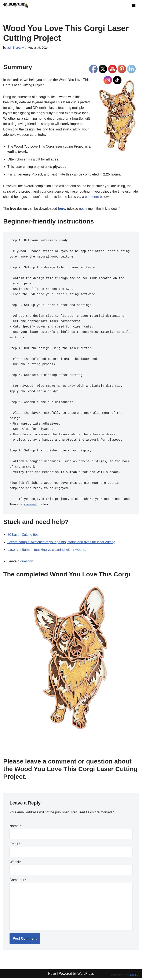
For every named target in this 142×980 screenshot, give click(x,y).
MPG (134, 975)
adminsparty (15, 48)
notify (83, 209)
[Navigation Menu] (134, 5)
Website (16, 864)
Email (15, 846)
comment (92, 197)
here (62, 209)
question (27, 563)
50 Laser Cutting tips (23, 536)
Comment (18, 882)
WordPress (86, 975)
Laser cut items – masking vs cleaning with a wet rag (47, 551)
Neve (52, 975)
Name (15, 828)
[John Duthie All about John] (16, 5)
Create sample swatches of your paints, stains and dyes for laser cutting (61, 543)
